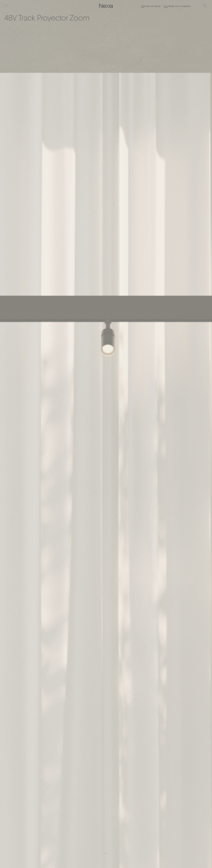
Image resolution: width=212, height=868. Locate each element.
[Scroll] (106, 853)
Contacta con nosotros (177, 6)
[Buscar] (205, 6)
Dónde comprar (151, 6)
